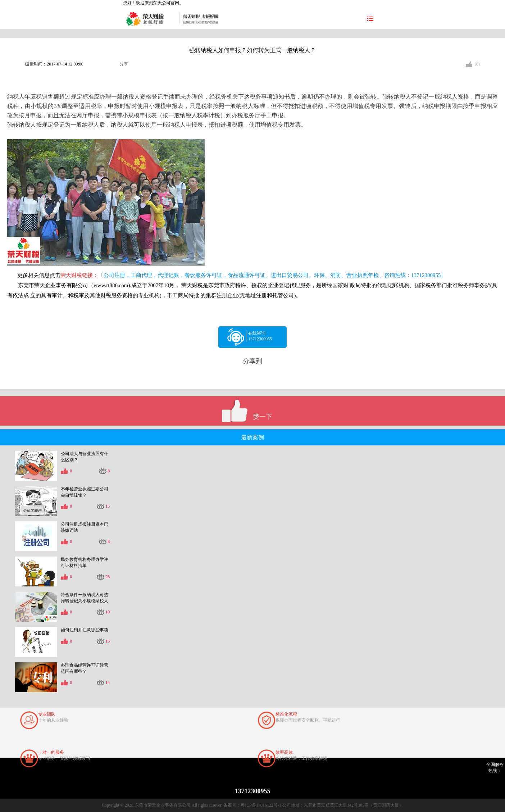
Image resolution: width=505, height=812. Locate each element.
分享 (124, 64)
